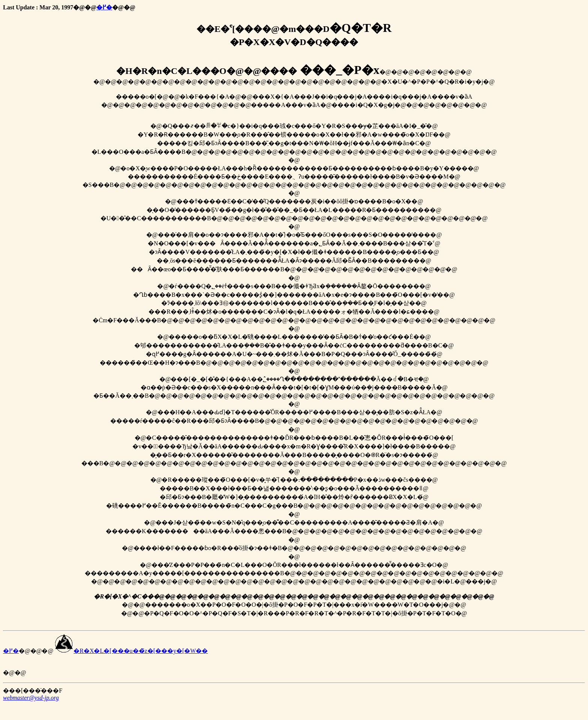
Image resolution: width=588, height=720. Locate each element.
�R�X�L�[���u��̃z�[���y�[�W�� (131, 651)
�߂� (104, 7)
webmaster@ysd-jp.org (31, 698)
